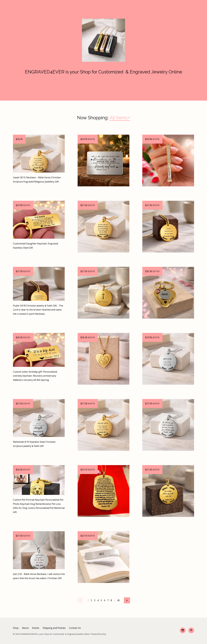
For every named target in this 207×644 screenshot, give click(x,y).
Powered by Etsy (98, 634)
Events (36, 628)
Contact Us (75, 628)
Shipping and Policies (54, 628)
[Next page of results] (127, 600)
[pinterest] (191, 630)
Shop (16, 628)
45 (118, 600)
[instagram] (183, 630)
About (25, 628)
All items (119, 118)
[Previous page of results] (80, 600)
